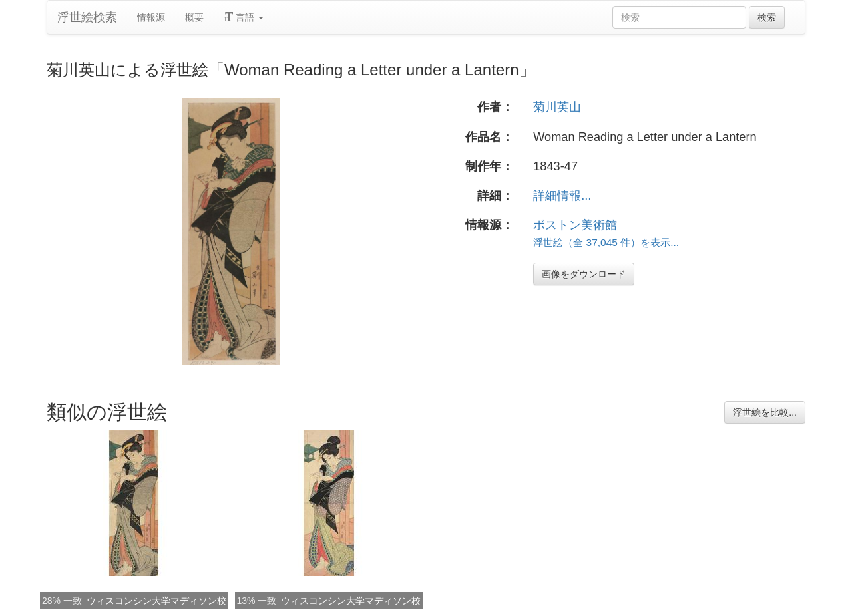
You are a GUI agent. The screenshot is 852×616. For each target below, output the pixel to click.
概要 (194, 17)
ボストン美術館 (575, 225)
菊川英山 (557, 107)
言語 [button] (244, 17)
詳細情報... (562, 196)
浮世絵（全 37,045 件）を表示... (606, 242)
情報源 (151, 17)
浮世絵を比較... (765, 412)
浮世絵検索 (87, 17)
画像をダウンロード (584, 274)
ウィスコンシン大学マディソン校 (156, 601)
